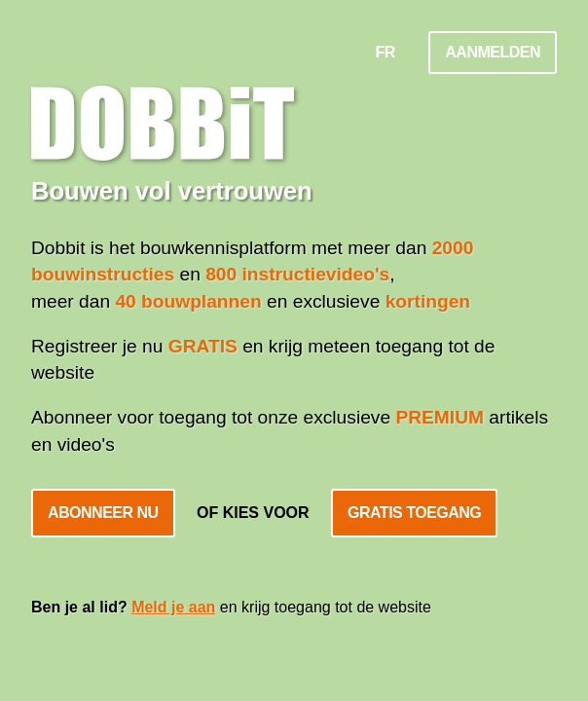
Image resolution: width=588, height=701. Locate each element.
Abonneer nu (103, 513)
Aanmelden (493, 52)
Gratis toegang (414, 513)
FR (386, 52)
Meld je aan (173, 607)
